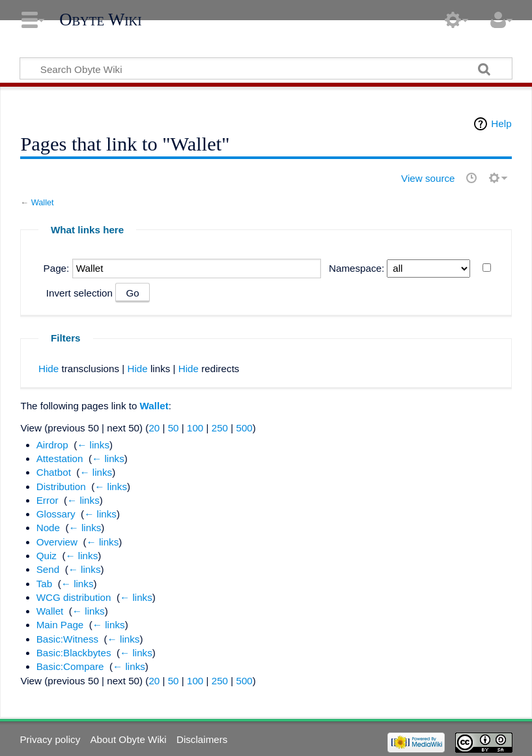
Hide (49, 369)
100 (195, 428)
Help (501, 124)
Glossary (56, 514)
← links (93, 445)
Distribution (61, 487)
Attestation (60, 458)
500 (244, 428)
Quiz (47, 556)
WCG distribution (74, 597)
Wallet (43, 202)
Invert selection (79, 293)
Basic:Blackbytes (74, 653)
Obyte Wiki (100, 20)
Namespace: (357, 268)
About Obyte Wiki (128, 739)
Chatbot (54, 472)
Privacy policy (50, 739)
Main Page (60, 625)
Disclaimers (202, 739)
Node (48, 528)
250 (220, 428)
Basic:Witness (67, 639)
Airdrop (52, 445)
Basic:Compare (70, 666)
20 (154, 428)
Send (48, 569)
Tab (45, 584)
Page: (57, 268)
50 (174, 428)
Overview (57, 542)
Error (48, 500)
